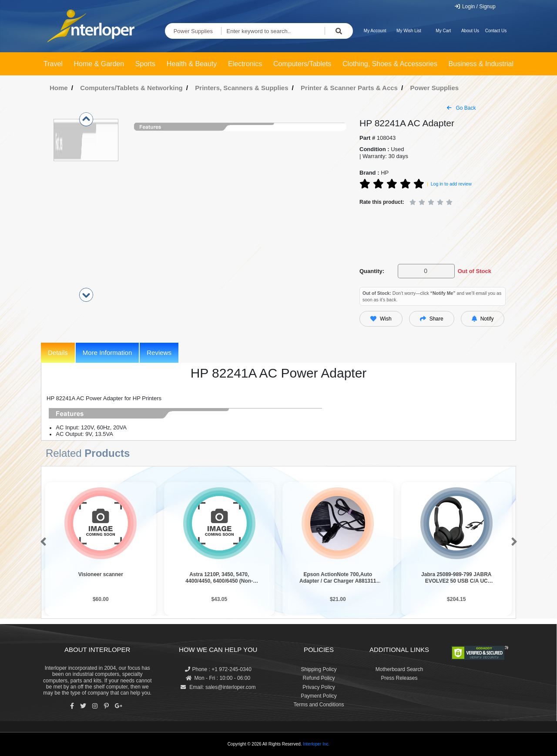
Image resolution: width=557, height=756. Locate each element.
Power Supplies (193, 31)
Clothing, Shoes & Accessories (390, 64)
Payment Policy (319, 696)
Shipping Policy (319, 669)
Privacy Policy (319, 687)
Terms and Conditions (319, 705)
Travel (53, 64)
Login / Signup (475, 7)
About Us (470, 31)
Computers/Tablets (302, 64)
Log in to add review (451, 184)
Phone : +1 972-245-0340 (218, 669)
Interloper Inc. (316, 744)
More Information (107, 353)
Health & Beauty (192, 64)
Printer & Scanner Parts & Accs (349, 88)
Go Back (461, 108)
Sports (145, 64)
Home (59, 88)
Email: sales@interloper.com (218, 687)
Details (58, 353)
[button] (42, 542)
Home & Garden (99, 64)
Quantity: (372, 271)
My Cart (443, 31)
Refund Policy (319, 678)
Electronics (245, 64)
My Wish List (409, 31)
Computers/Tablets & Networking (131, 88)
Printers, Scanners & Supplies (242, 88)
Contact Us (496, 31)
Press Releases (399, 678)
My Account (375, 31)
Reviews (159, 353)
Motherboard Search (399, 669)
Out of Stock (475, 271)
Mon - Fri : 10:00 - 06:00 (218, 678)
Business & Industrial (481, 64)
